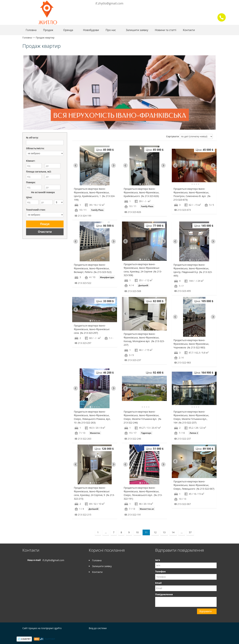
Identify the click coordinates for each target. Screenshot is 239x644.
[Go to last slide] (76, 165)
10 (137, 532)
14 (173, 532)
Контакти (189, 30)
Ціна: (29, 197)
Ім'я (158, 560)
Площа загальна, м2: (39, 172)
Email (158, 583)
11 (146, 532)
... (106, 532)
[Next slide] (114, 165)
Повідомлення (164, 594)
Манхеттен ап (147, 509)
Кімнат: (31, 161)
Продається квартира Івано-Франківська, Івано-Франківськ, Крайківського (141, 192)
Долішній (143, 285)
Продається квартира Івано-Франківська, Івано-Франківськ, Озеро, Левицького (194, 485)
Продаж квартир (45, 38)
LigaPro (58, 628)
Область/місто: (35, 148)
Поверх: (31, 182)
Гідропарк (146, 433)
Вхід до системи (98, 628)
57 (190, 532)
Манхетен (95, 433)
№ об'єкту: (32, 138)
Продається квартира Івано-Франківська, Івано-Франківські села (92, 329)
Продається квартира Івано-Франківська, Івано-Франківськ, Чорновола (191, 344)
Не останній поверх (40, 192)
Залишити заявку (137, 30)
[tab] (90, 184)
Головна (31, 30)
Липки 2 (194, 433)
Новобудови (91, 30)
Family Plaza (97, 210)
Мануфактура (107, 277)
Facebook (209, 3)
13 (164, 532)
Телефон (160, 571)
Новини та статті (166, 30)
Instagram (214, 3)
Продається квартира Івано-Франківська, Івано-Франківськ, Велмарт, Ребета (93, 268)
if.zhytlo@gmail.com (109, 3)
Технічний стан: (36, 210)
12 (155, 532)
